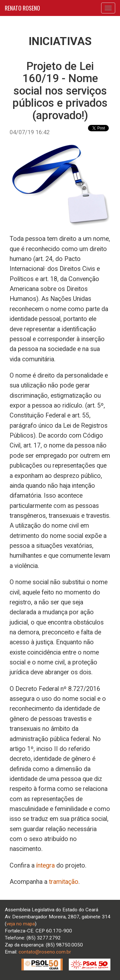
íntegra (45, 865)
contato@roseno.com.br (45, 952)
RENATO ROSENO (22, 8)
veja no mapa (21, 924)
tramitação (64, 882)
